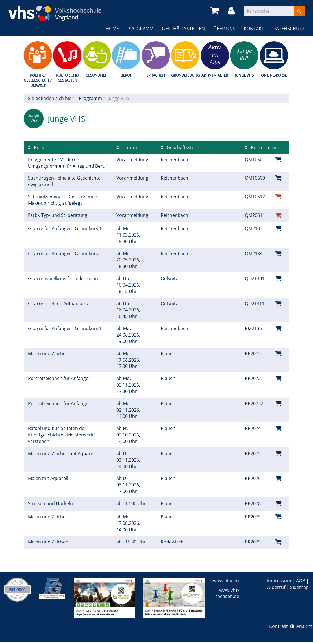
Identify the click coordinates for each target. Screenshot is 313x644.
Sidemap (299, 587)
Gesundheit (97, 75)
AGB (301, 581)
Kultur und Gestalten (67, 78)
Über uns (224, 29)
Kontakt (254, 29)
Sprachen (156, 75)
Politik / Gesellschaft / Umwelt (38, 80)
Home (112, 29)
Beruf (126, 75)
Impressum (279, 581)
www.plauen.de (229, 581)
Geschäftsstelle (180, 147)
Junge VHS (244, 75)
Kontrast (282, 626)
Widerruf (276, 587)
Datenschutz (289, 29)
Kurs (36, 147)
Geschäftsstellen (183, 29)
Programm (140, 29)
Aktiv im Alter (215, 75)
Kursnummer (262, 147)
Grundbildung (185, 75)
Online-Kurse (274, 75)
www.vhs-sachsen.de (227, 593)
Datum (127, 147)
